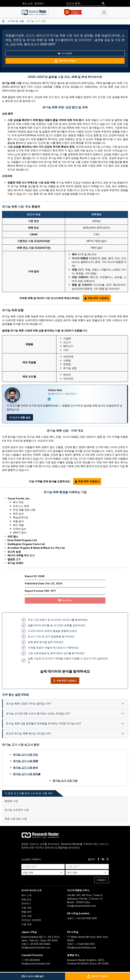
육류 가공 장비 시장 (16, 819)
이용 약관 (26, 908)
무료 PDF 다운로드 (65, 61)
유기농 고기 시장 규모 (26, 755)
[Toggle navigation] (104, 12)
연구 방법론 (65, 53)
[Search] (103, 3)
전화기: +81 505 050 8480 (36, 944)
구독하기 (102, 880)
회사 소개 (27, 3)
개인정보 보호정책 (31, 920)
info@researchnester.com (82, 906)
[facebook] (98, 859)
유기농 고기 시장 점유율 (27, 774)
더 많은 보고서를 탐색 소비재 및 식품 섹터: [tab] (29, 793)
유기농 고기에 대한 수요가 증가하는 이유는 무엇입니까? (38, 714)
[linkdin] (103, 859)
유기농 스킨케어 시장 (17, 810)
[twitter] (108, 859)
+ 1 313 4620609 (31, 960)
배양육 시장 (11, 801)
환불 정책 (26, 912)
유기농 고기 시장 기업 (65, 781)
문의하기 (39, 3)
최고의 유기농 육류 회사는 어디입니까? (28, 733)
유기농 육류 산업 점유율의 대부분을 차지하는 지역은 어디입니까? (43, 723)
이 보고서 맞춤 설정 (20, 417)
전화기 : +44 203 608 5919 (82, 918)
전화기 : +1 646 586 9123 (81, 944)
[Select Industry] (43, 872)
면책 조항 (26, 916)
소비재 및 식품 (16, 21)
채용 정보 (26, 899)
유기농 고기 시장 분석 (26, 768)
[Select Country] (87, 872)
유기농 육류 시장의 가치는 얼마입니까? (28, 704)
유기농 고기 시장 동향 (26, 761)
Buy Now (65, 600)
